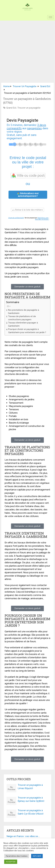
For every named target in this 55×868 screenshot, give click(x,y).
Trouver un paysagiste (29, 108)
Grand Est (11, 108)
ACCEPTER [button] (11, 862)
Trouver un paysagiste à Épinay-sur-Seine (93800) (31, 799)
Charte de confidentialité (16, 218)
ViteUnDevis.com (43, 218)
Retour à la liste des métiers (27, 210)
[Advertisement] (27, 49)
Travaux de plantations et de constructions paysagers (22, 318)
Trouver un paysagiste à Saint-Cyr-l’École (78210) (31, 812)
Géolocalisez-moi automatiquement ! (28, 195)
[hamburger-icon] (50, 17)
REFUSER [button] (37, 856)
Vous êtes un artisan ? (42, 219)
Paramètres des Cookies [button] (17, 856)
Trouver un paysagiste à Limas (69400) (30, 787)
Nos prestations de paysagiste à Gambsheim (23, 312)
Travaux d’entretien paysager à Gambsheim (23, 324)
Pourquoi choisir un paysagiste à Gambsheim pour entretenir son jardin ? (27, 331)
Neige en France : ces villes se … (23, 836)
